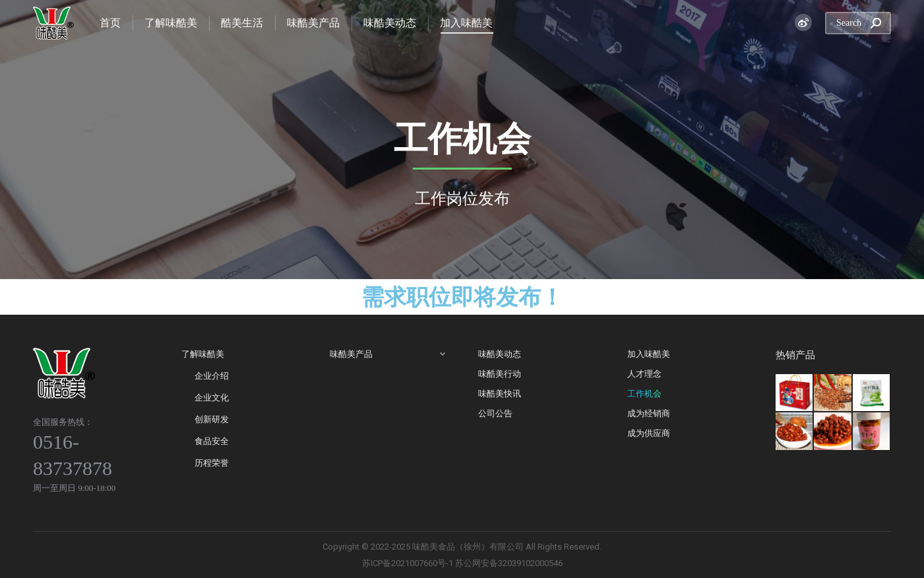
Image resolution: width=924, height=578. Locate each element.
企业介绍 (212, 376)
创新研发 (212, 419)
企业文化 (212, 398)
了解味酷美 (203, 354)
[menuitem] (110, 23)
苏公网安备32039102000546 (509, 563)
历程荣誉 (212, 463)
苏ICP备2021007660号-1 (408, 563)
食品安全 (212, 441)
